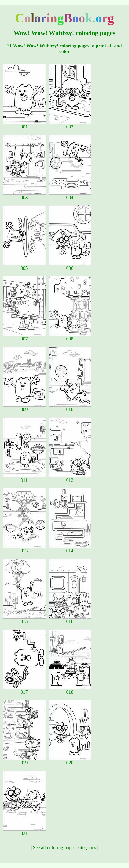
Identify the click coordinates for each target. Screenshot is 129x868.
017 (24, 690)
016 (70, 619)
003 (24, 195)
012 (70, 478)
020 (70, 761)
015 (24, 619)
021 (24, 831)
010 (70, 407)
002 (70, 125)
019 (24, 761)
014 (70, 549)
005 (24, 266)
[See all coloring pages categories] (65, 848)
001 (24, 125)
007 (24, 337)
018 (70, 690)
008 (70, 337)
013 (24, 549)
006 (70, 266)
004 (70, 195)
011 (24, 478)
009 (24, 407)
